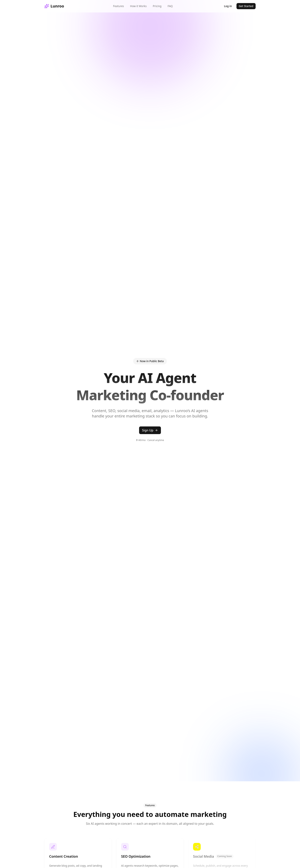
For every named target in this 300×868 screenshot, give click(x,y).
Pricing (157, 6)
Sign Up (150, 430)
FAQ (170, 6)
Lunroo (54, 6)
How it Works (138, 6)
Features (119, 6)
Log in (228, 6)
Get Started (246, 6)
